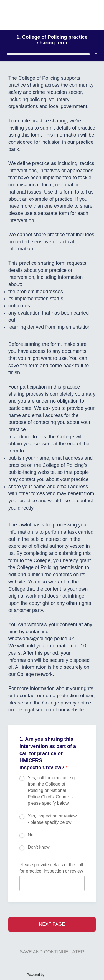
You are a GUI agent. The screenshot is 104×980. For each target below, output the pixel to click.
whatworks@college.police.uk (41, 639)
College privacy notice (67, 703)
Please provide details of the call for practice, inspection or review (51, 868)
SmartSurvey (62, 974)
